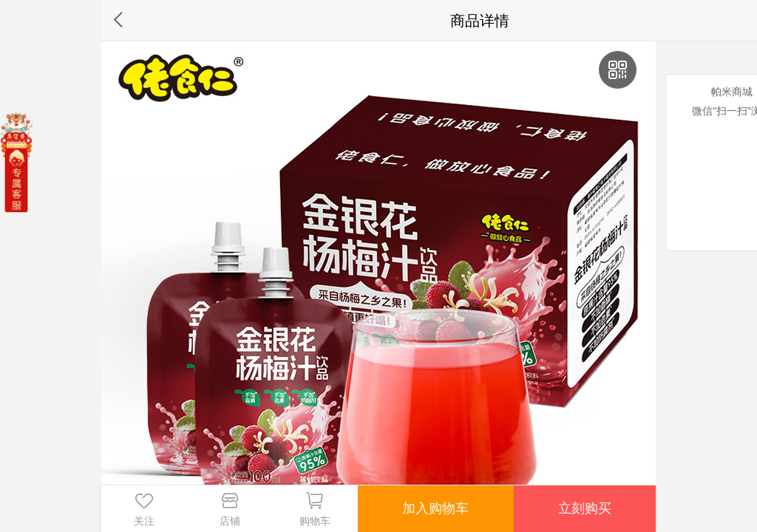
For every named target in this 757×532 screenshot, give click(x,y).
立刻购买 (585, 508)
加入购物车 (435, 508)
